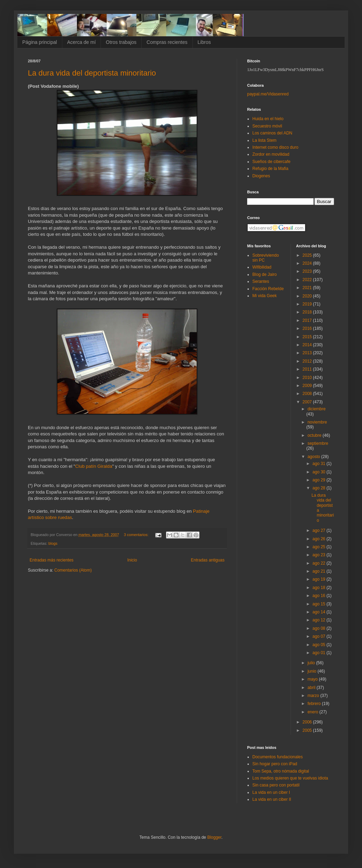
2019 (308, 304)
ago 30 (320, 472)
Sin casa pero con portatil (276, 785)
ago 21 (320, 571)
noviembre (317, 422)
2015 (308, 337)
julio (312, 663)
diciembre (316, 409)
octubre (315, 435)
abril (312, 688)
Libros (204, 42)
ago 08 (320, 628)
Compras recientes (167, 42)
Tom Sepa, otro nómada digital (281, 771)
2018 (308, 312)
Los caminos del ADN (272, 133)
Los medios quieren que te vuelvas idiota (290, 778)
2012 (308, 361)
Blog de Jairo (265, 274)
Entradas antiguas (208, 560)
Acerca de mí (81, 42)
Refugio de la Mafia (270, 169)
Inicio (132, 560)
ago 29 (320, 480)
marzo (314, 696)
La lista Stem (264, 140)
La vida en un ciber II (272, 799)
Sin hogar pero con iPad (275, 764)
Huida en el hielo (268, 119)
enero (313, 712)
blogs (53, 543)
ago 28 (320, 488)
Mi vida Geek (265, 296)
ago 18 (320, 588)
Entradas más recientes (52, 560)
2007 (308, 402)
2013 (308, 353)
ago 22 (320, 563)
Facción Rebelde (268, 289)
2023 (308, 271)
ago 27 (320, 530)
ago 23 (320, 555)
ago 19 (320, 579)
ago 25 (320, 547)
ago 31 (320, 464)
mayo (313, 679)
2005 (308, 730)
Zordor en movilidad (271, 154)
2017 (308, 320)
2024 (308, 263)
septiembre (318, 443)
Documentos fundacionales (278, 757)
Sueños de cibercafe (271, 162)
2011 (308, 369)
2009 (308, 386)
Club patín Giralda (94, 466)
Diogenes (261, 176)
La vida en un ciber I (271, 792)
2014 (308, 345)
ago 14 (320, 612)
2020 (308, 296)
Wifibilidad (262, 267)
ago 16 (320, 596)
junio (312, 671)
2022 (308, 280)
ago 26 (320, 539)
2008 (308, 394)
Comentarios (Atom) (73, 570)
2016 (308, 328)
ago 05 (320, 645)
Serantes (261, 281)
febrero (314, 704)
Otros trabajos (121, 42)
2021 (308, 288)
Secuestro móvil (267, 126)
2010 (308, 378)
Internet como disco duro (275, 147)
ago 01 (320, 653)
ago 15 (320, 604)
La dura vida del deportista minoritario (92, 73)
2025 (308, 255)
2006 (308, 722)
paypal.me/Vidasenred (268, 94)
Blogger (214, 837)
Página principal (40, 42)
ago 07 (320, 636)
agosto (314, 457)
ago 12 (320, 620)
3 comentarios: (137, 535)
